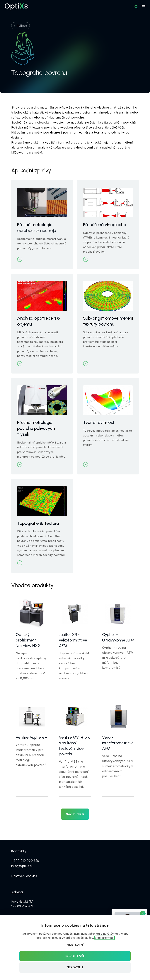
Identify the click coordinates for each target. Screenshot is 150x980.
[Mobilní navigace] (144, 7)
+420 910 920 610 (25, 861)
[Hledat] (136, 7)
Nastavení (75, 945)
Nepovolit (75, 967)
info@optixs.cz (22, 866)
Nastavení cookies (24, 876)
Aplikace (22, 26)
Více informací (105, 938)
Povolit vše (75, 956)
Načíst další (75, 814)
